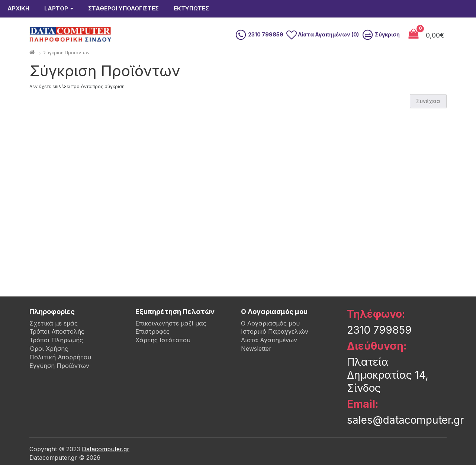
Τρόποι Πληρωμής (56, 340)
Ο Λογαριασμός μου (270, 323)
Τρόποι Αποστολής (57, 331)
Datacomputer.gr (106, 449)
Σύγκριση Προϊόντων (66, 53)
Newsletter (256, 349)
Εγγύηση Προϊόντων (59, 366)
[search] (220, 35)
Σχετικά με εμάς (54, 323)
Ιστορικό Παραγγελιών (275, 331)
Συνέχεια (428, 101)
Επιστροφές (152, 331)
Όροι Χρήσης (49, 349)
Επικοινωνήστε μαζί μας (171, 323)
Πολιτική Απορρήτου (60, 357)
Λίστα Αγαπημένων (269, 340)
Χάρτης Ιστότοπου (163, 340)
